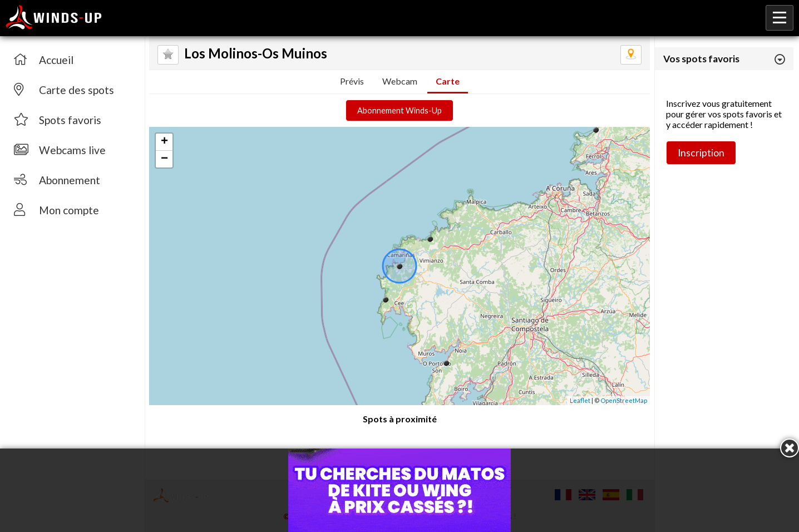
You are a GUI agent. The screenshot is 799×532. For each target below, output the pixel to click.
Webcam (400, 81)
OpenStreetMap (624, 400)
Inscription (701, 153)
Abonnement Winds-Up (399, 110)
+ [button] (164, 142)
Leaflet (580, 400)
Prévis (352, 81)
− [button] (164, 159)
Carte (448, 81)
